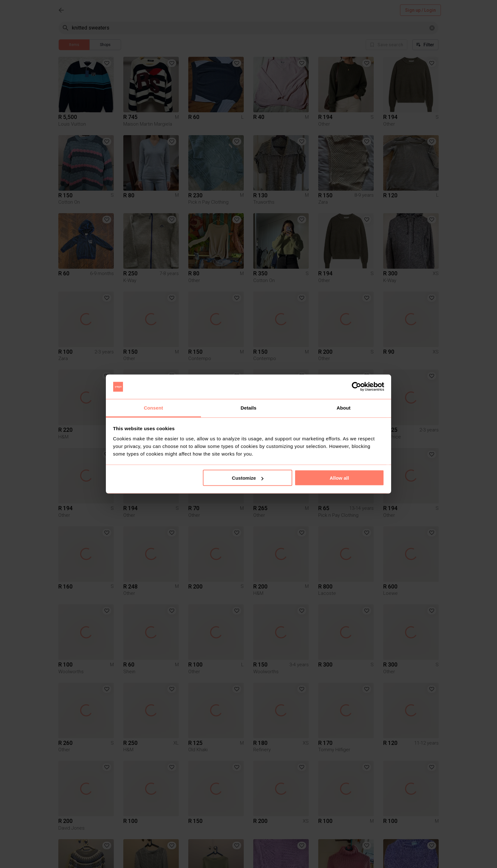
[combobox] (249, 28)
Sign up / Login (420, 10)
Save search (387, 45)
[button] (107, 63)
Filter (425, 45)
